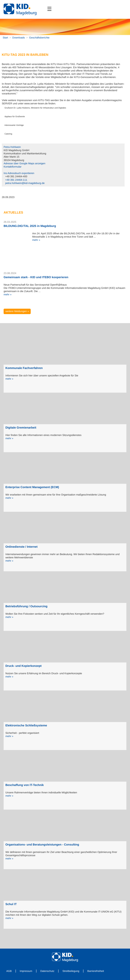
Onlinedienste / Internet (21, 547)
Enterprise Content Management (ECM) (32, 487)
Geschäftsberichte (39, 38)
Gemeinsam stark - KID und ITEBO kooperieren (36, 277)
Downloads (19, 38)
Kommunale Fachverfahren (24, 368)
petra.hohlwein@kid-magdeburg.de (25, 183)
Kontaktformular (13, 167)
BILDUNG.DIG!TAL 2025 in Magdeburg (30, 226)
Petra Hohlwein (12, 147)
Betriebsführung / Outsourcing (26, 606)
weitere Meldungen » (17, 311)
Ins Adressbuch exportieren (19, 173)
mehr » (36, 240)
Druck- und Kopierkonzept (23, 666)
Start (5, 38)
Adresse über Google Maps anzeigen (24, 163)
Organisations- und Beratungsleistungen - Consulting (42, 845)
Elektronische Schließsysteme (26, 726)
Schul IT (11, 904)
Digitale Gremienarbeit (21, 428)
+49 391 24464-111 (16, 180)
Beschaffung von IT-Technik (25, 785)
